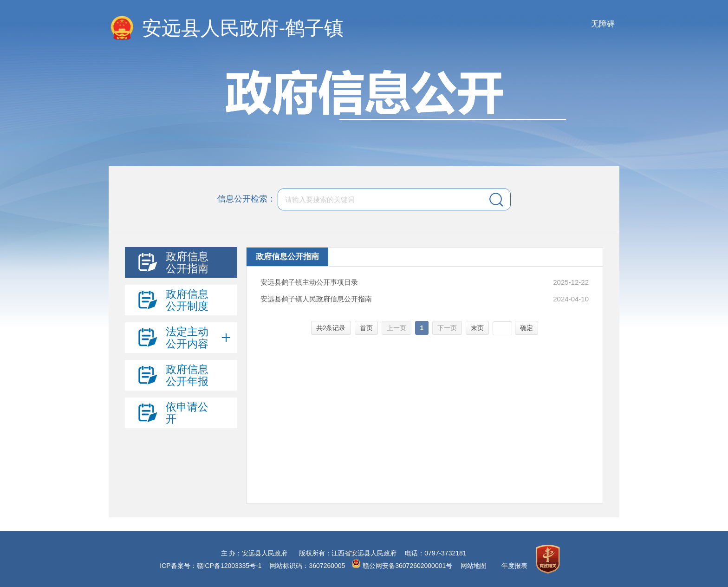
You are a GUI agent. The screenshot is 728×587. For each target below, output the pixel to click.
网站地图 (474, 566)
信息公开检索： (247, 199)
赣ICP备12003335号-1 (229, 566)
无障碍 (603, 24)
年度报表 (514, 566)
